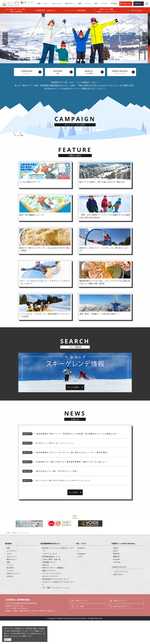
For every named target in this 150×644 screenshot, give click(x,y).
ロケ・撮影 (80, 630)
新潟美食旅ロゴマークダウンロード (56, 603)
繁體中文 (116, 580)
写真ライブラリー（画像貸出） (54, 591)
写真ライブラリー (82, 624)
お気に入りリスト (13, 597)
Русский (116, 583)
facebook (81, 571)
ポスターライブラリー (51, 600)
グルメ (9, 577)
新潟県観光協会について (51, 580)
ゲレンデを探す (73, 411)
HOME (8, 556)
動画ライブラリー (49, 594)
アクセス (10, 594)
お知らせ (10, 600)
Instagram (82, 577)
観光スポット (12, 583)
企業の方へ (139, 4)
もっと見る (73, 516)
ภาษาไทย (117, 586)
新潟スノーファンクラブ (21, 556)
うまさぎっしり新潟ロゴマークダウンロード (58, 607)
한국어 (116, 574)
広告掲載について (49, 586)
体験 (8, 586)
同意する (8, 640)
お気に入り (127, 4)
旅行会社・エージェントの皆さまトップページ (58, 573)
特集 (8, 571)
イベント (10, 588)
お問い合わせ (118, 598)
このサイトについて (50, 577)
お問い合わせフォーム (122, 630)
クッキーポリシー (14, 636)
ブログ (80, 580)
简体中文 (116, 577)
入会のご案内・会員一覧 (51, 583)
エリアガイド (12, 574)
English (116, 571)
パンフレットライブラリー (52, 597)
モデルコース (12, 580)
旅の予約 (10, 591)
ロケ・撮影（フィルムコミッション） (56, 611)
